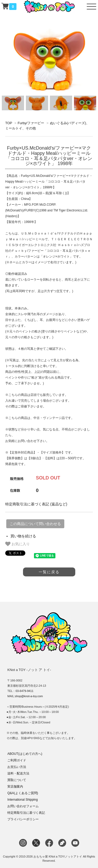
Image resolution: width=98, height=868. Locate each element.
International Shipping (22, 800)
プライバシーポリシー (23, 819)
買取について (17, 780)
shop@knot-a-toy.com (29, 696)
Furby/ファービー (31, 123)
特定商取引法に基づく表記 (26, 813)
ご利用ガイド (17, 760)
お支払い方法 (17, 767)
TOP (9, 123)
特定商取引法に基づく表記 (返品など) (36, 504)
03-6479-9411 (24, 691)
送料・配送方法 (18, 773)
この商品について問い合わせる (35, 524)
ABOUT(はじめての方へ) (25, 754)
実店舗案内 (15, 787)
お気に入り (18, 544)
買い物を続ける (23, 536)
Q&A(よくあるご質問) (23, 793)
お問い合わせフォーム (23, 806)
